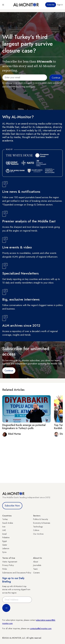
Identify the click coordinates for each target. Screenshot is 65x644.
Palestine (6, 537)
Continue (9, 371)
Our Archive (38, 534)
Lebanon (6, 548)
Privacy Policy (8, 565)
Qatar (5, 545)
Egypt (4, 541)
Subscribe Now (12, 506)
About (36, 562)
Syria (4, 552)
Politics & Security (41, 519)
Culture (36, 530)
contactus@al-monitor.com (41, 628)
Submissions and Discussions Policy (17, 573)
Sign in (60, 5)
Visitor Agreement (10, 562)
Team (35, 569)
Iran (4, 527)
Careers (36, 573)
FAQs (5, 569)
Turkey (5, 519)
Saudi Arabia (8, 523)
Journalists (37, 565)
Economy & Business (42, 523)
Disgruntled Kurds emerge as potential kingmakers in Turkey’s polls (24, 427)
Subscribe (51, 5)
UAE (4, 530)
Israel (4, 534)
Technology (38, 527)
